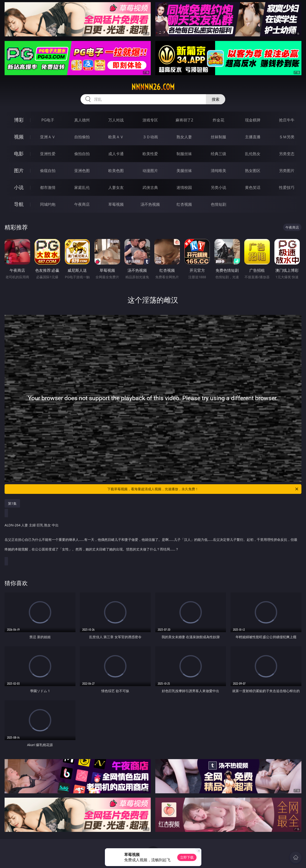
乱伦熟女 (253, 154)
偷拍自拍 (82, 154)
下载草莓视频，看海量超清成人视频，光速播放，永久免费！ (203, 489)
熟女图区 (253, 171)
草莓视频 (116, 204)
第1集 (12, 503)
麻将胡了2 (184, 120)
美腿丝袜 (184, 171)
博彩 (19, 120)
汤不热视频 (150, 204)
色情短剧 (218, 204)
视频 (19, 137)
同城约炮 (48, 204)
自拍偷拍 (82, 137)
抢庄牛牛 (287, 120)
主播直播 (253, 137)
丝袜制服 (218, 137)
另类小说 (218, 187)
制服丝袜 (184, 154)
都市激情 (48, 187)
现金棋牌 (253, 120)
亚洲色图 (82, 171)
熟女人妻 (184, 137)
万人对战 (116, 120)
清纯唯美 (218, 171)
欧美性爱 (150, 154)
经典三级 (218, 154)
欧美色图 (116, 171)
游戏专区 (150, 120)
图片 (19, 170)
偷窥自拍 (48, 171)
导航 (19, 204)
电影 (19, 154)
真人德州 (82, 120)
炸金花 (218, 120)
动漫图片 (150, 171)
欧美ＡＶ (116, 137)
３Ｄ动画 (150, 137)
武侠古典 (150, 187)
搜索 (216, 99)
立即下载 (187, 857)
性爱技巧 (287, 187)
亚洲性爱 (48, 154)
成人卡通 (116, 154)
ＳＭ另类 (287, 137)
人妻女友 (116, 187)
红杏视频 (184, 204)
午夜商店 (82, 204)
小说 (19, 187)
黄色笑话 (253, 187)
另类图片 (287, 171)
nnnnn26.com (153, 87)
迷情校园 (184, 187)
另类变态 (287, 154)
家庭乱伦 (82, 187)
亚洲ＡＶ (48, 137)
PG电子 (48, 120)
